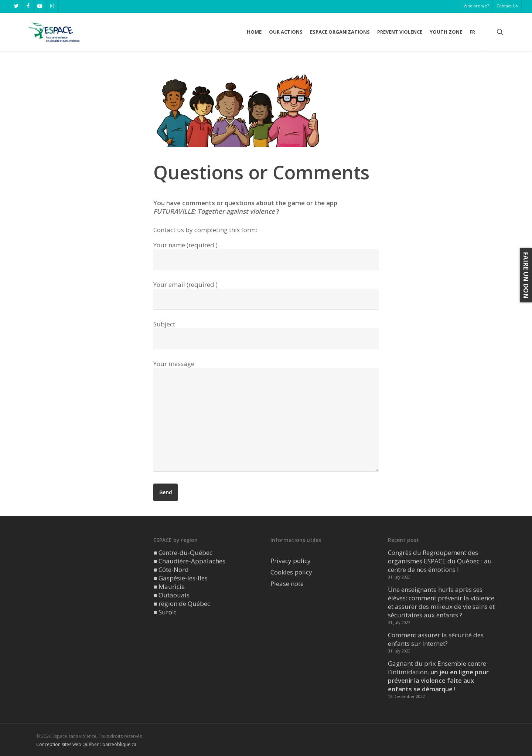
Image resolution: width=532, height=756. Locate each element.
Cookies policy (291, 572)
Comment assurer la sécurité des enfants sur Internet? (436, 639)
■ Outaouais (171, 595)
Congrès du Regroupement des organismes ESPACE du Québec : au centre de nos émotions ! (440, 561)
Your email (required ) (266, 295)
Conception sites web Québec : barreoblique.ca (86, 744)
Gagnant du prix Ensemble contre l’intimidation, (438, 676)
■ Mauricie (169, 587)
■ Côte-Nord (171, 569)
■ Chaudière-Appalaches (189, 561)
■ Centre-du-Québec (183, 552)
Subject (266, 335)
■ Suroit (165, 612)
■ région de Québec (182, 604)
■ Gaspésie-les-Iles (180, 578)
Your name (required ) (266, 255)
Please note (287, 584)
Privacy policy (291, 561)
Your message (266, 416)
